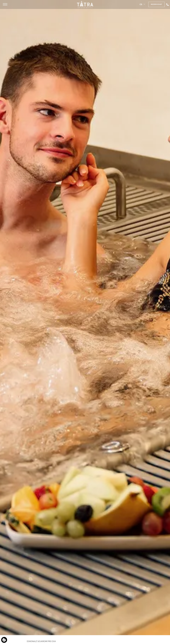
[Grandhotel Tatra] (85, 4)
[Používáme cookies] (4, 640)
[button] (5, 4)
